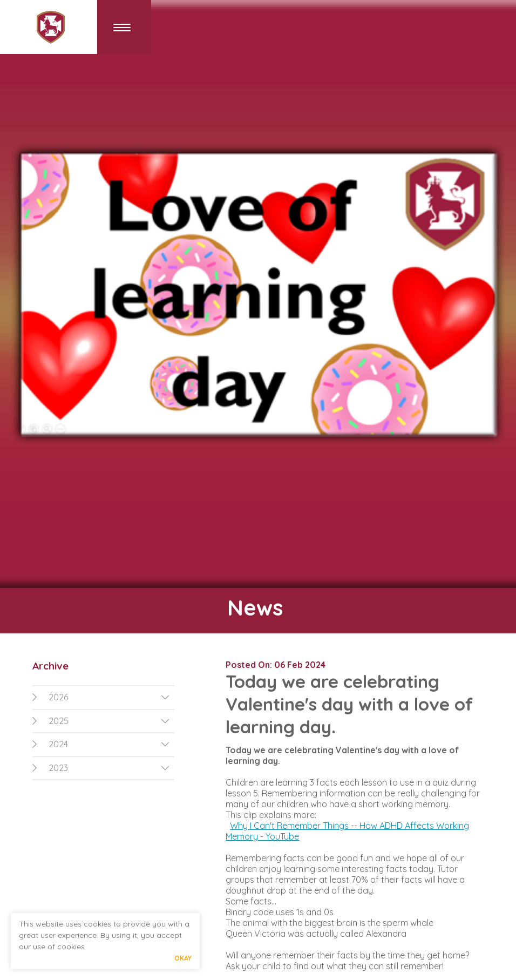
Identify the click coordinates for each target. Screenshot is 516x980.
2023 (50, 768)
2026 (50, 697)
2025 (50, 721)
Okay (183, 958)
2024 (50, 744)
